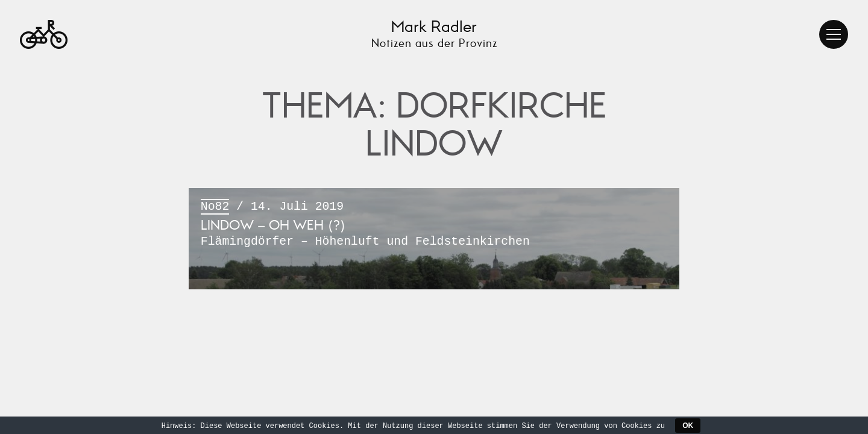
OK (688, 426)
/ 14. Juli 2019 (434, 225)
